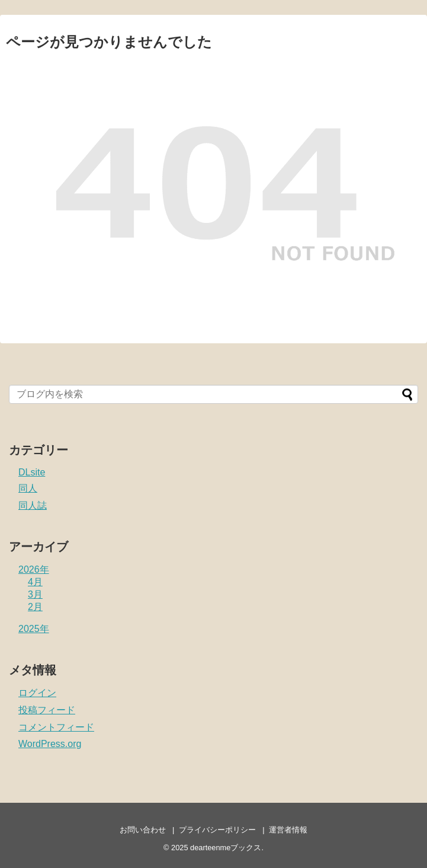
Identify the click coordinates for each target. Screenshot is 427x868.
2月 (35, 607)
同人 (28, 488)
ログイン (37, 693)
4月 (35, 582)
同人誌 (33, 505)
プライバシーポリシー (217, 830)
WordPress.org (50, 744)
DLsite (32, 472)
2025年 (34, 629)
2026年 (34, 569)
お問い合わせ (143, 830)
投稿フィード (47, 710)
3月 (35, 594)
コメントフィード (56, 727)
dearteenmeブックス (226, 848)
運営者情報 (288, 830)
